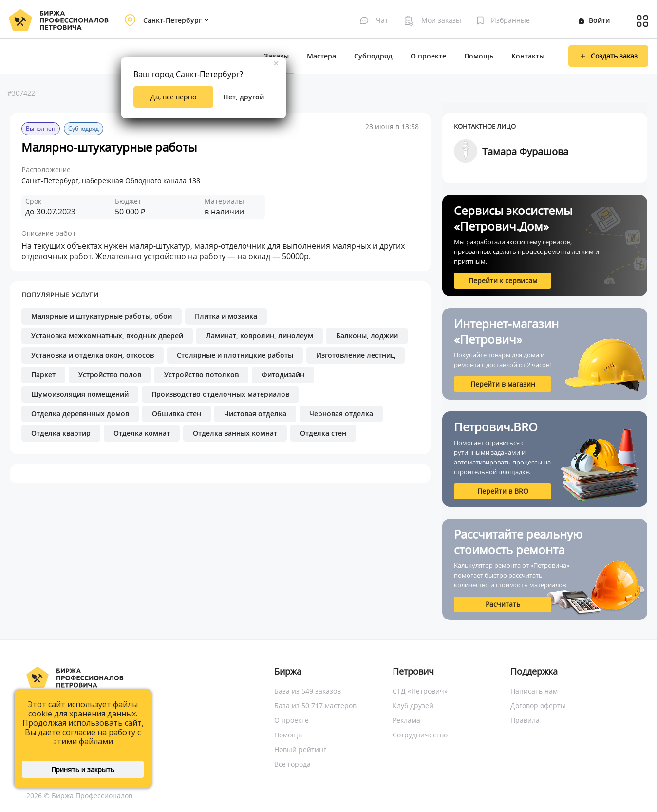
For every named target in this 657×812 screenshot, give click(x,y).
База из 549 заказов (308, 691)
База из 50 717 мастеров (315, 706)
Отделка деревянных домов (80, 414)
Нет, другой (244, 97)
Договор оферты (538, 706)
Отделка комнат (142, 433)
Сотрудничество (420, 735)
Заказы (276, 56)
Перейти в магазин (503, 384)
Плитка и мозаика (226, 316)
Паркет (43, 375)
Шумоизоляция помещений (80, 394)
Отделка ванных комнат (235, 433)
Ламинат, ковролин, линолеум (260, 336)
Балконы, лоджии (367, 336)
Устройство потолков (201, 375)
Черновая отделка (341, 414)
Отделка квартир (61, 433)
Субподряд (373, 56)
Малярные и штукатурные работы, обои (102, 316)
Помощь (479, 56)
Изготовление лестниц (356, 355)
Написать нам (534, 691)
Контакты (528, 56)
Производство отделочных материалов (220, 394)
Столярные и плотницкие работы (235, 355)
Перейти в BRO (503, 491)
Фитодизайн (283, 375)
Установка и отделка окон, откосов (93, 355)
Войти (594, 20)
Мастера (321, 56)
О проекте (428, 56)
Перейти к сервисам (503, 280)
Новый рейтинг (300, 749)
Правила (525, 720)
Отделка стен (323, 433)
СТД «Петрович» (420, 691)
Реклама (406, 720)
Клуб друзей (413, 706)
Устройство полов (110, 375)
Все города (292, 764)
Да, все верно (173, 97)
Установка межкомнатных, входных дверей (107, 336)
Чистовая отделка (255, 414)
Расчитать (503, 604)
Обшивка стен (177, 414)
